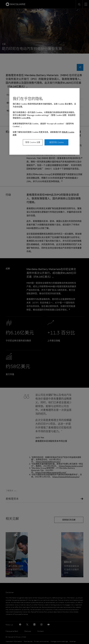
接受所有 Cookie (56, 142)
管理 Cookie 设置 (33, 142)
